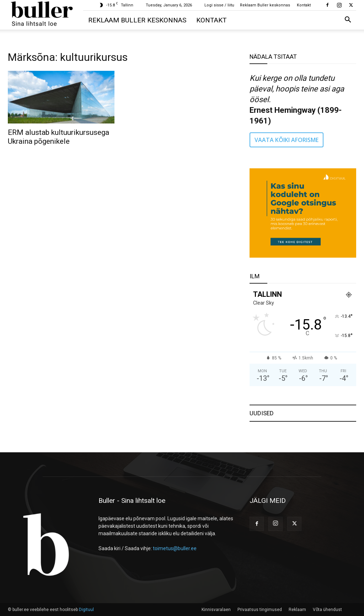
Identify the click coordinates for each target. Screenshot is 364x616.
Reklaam (297, 610)
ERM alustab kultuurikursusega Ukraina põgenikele (58, 137)
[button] (348, 20)
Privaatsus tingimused (260, 610)
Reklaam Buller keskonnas (265, 5)
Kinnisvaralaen (216, 610)
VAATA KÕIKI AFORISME (287, 140)
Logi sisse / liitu (219, 5)
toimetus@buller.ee (175, 548)
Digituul (86, 610)
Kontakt (304, 5)
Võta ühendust (327, 610)
